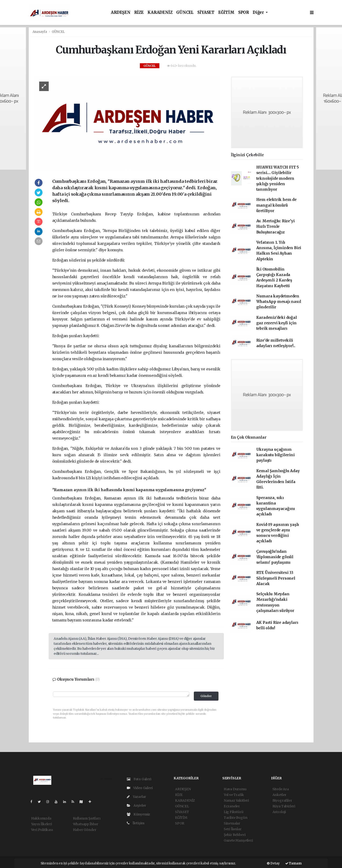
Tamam (293, 863)
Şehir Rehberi (235, 835)
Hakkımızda (41, 818)
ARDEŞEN (121, 12)
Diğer (259, 12)
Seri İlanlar (233, 829)
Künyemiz (138, 814)
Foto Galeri (139, 779)
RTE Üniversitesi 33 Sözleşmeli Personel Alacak (276, 578)
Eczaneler (232, 806)
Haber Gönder (85, 830)
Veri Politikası (42, 830)
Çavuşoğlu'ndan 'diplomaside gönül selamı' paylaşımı (275, 557)
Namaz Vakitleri (236, 800)
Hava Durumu (235, 789)
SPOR (244, 12)
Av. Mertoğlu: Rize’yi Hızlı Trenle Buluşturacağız (275, 227)
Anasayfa (40, 32)
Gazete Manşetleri (238, 840)
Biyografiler (282, 800)
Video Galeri (140, 788)
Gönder (206, 696)
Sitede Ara (281, 789)
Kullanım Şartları (87, 818)
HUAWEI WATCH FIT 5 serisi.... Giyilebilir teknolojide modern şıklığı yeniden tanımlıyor (278, 178)
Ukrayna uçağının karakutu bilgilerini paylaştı (275, 455)
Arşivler (136, 805)
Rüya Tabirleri (284, 806)
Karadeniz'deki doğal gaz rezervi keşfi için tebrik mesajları (277, 323)
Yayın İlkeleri (42, 824)
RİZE (139, 12)
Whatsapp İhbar (86, 824)
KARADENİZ (160, 12)
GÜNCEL (185, 12)
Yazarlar (136, 797)
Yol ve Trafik (234, 795)
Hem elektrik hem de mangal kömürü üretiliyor (276, 205)
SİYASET (206, 12)
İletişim (136, 823)
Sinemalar (232, 823)
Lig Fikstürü (234, 812)
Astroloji (279, 812)
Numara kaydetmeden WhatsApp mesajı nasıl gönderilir (279, 302)
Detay (273, 863)
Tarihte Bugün (236, 818)
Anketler (279, 795)
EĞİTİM (226, 12)
